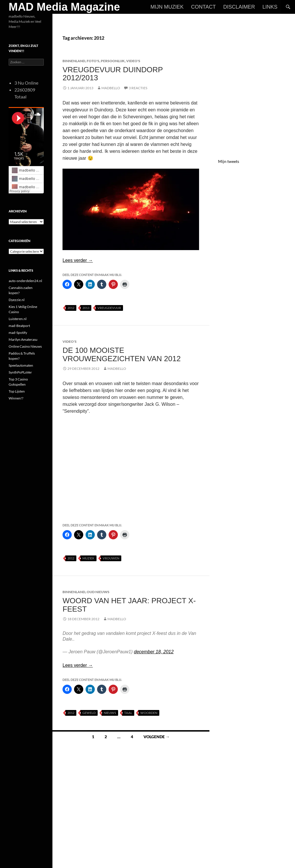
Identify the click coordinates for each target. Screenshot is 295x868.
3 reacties (138, 88)
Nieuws (110, 713)
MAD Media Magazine (64, 7)
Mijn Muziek (167, 7)
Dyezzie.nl (17, 300)
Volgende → (157, 737)
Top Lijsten (17, 391)
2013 (86, 308)
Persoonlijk (113, 61)
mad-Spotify (18, 333)
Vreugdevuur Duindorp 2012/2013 (113, 74)
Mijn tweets (229, 161)
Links (270, 7)
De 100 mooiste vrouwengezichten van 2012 (122, 354)
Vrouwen (111, 558)
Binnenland (74, 61)
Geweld (89, 713)
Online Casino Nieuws (25, 346)
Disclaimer (239, 7)
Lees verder (78, 260)
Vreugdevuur (109, 308)
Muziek (88, 558)
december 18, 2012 (154, 652)
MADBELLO (111, 88)
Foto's (93, 61)
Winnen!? (16, 398)
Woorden (149, 713)
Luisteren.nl (18, 319)
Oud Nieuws (98, 592)
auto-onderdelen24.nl (25, 281)
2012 (71, 308)
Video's (133, 61)
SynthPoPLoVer (20, 372)
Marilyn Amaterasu (23, 339)
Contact (203, 7)
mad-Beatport (19, 326)
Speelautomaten (21, 365)
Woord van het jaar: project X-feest (129, 605)
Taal (128, 713)
